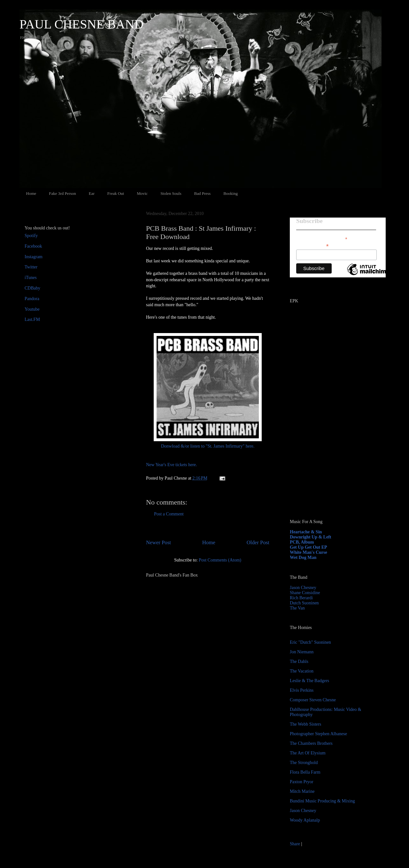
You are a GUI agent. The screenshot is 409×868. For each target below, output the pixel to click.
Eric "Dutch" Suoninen (310, 642)
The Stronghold (304, 763)
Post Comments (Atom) (220, 560)
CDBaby (32, 288)
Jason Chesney (303, 588)
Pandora (32, 299)
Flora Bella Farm (305, 772)
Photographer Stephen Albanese (318, 734)
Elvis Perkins (302, 690)
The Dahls (299, 661)
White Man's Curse (309, 552)
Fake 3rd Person (62, 193)
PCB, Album (302, 542)
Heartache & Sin (306, 532)
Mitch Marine (302, 791)
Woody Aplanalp (305, 820)
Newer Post (158, 542)
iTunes (31, 278)
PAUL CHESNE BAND (81, 24)
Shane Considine (305, 593)
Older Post (258, 542)
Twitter (31, 267)
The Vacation (302, 671)
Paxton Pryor (302, 782)
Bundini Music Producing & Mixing (322, 801)
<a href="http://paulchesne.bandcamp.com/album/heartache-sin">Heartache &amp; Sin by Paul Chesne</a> (330, 441)
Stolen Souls (171, 193)
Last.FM (32, 319)
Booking (231, 193)
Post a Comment (169, 514)
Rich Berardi (301, 598)
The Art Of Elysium (308, 753)
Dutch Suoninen (304, 603)
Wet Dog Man (303, 557)
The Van (297, 608)
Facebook (33, 246)
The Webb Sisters (305, 724)
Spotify (31, 236)
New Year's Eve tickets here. (172, 465)
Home (31, 193)
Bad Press (203, 193)
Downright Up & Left (311, 537)
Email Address (313, 246)
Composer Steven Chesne (313, 700)
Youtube (32, 309)
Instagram (34, 257)
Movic (142, 193)
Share (295, 844)
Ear (92, 193)
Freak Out (116, 193)
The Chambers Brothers (311, 743)
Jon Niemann (302, 652)
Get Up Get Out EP (309, 547)
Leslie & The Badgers (309, 681)
